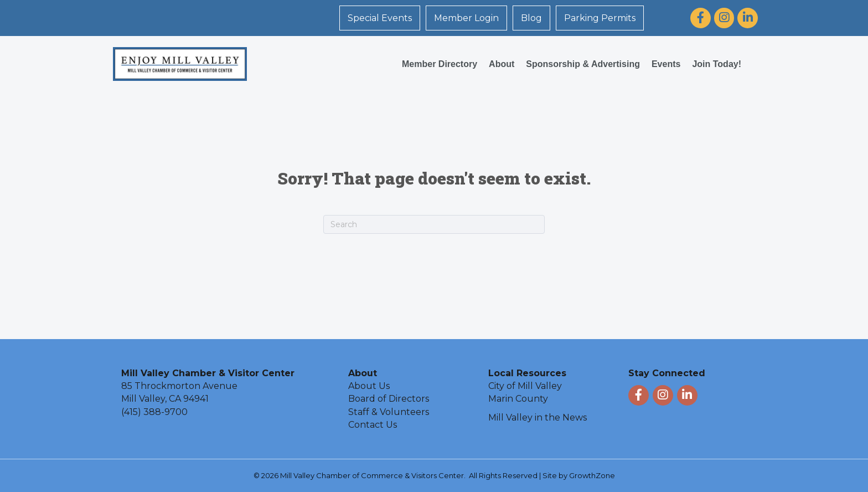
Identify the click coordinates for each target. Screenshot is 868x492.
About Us (369, 386)
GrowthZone (592, 475)
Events (666, 64)
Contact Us (373, 425)
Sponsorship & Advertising (583, 64)
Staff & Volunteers (389, 412)
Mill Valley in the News (538, 417)
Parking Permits (600, 18)
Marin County (518, 399)
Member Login (466, 18)
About (502, 64)
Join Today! (717, 64)
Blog (531, 18)
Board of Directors (389, 399)
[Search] (434, 224)
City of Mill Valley (525, 386)
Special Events (380, 18)
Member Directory (440, 64)
